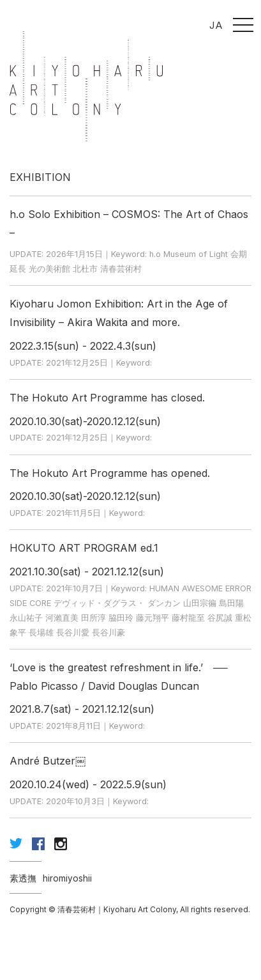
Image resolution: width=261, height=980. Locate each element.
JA (216, 25)
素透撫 (23, 878)
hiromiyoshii (67, 878)
